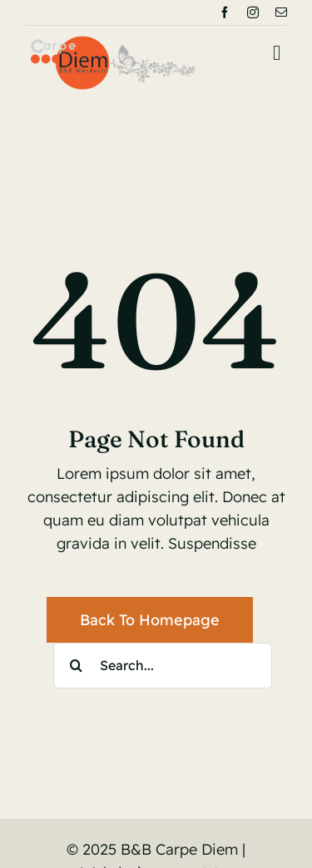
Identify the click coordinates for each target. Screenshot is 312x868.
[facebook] (225, 12)
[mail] (281, 12)
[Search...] (163, 666)
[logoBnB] (113, 43)
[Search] (76, 666)
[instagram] (253, 12)
